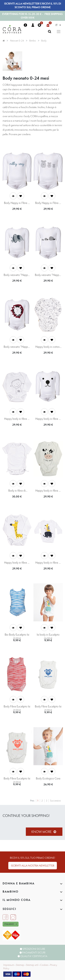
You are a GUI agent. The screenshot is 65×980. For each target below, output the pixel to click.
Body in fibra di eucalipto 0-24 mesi (17, 491)
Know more (44, 832)
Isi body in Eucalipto (48, 635)
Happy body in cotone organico (48, 347)
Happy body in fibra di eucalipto (17, 419)
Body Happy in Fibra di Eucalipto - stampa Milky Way (17, 203)
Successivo (55, 801)
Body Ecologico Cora (48, 778)
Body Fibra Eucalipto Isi (17, 706)
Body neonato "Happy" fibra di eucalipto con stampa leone (17, 347)
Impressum (9, 965)
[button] (21, 196)
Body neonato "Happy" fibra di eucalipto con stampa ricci (48, 275)
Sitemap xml (32, 965)
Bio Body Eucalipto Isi (17, 635)
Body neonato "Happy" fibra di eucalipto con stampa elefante (17, 275)
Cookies (44, 965)
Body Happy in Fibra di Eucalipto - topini (48, 203)
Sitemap (20, 965)
